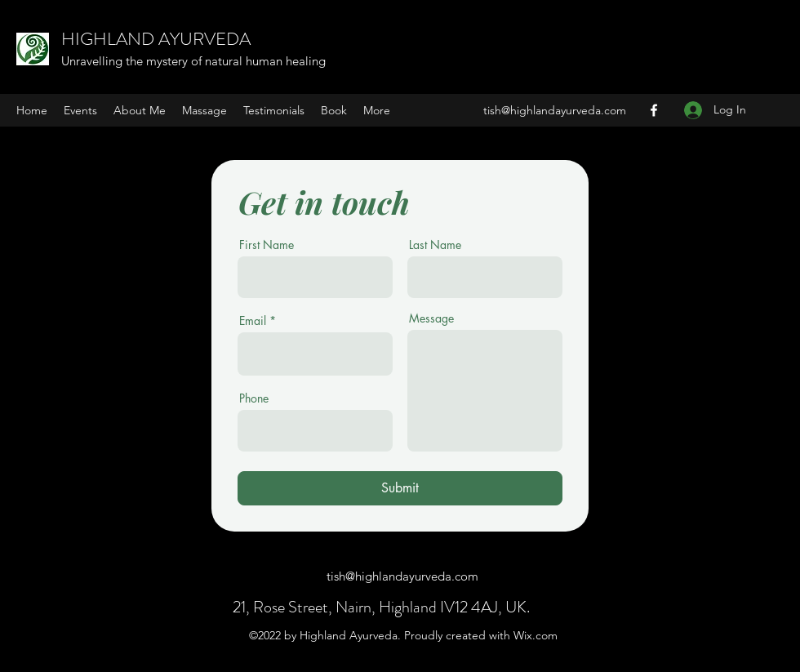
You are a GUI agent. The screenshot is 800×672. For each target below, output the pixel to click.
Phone (254, 398)
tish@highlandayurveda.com (555, 110)
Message (431, 318)
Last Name (435, 245)
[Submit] (400, 488)
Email (253, 321)
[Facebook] (654, 110)
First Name (267, 245)
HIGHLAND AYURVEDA (156, 39)
